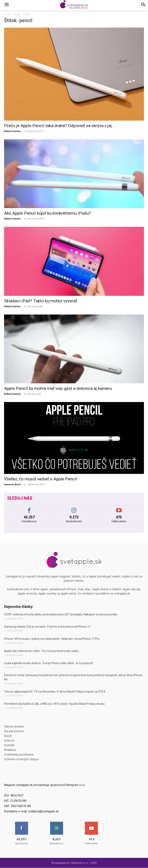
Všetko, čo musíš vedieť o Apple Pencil (41, 479)
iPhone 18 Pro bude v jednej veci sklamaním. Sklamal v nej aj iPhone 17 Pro (52, 639)
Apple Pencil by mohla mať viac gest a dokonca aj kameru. (58, 388)
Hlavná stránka (14, 726)
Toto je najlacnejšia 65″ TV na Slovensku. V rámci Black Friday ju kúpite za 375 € (55, 692)
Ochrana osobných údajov (21, 759)
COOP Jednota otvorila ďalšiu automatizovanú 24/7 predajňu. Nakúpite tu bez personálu (61, 614)
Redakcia (10, 750)
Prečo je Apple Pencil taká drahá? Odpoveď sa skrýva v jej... (59, 126)
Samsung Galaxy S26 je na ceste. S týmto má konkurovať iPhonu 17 (47, 627)
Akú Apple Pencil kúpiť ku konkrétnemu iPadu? (47, 213)
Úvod (7, 14)
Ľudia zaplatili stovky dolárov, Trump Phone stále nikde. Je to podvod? (49, 663)
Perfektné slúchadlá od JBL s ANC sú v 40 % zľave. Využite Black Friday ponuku (54, 704)
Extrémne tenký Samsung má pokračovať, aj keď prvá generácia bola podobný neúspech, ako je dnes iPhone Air (73, 677)
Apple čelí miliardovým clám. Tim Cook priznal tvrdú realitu (41, 651)
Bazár (8, 736)
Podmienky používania (19, 754)
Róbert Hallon (12, 131)
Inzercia (9, 740)
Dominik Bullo (12, 484)
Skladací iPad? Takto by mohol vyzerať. (41, 301)
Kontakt (9, 745)
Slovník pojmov (14, 731)
